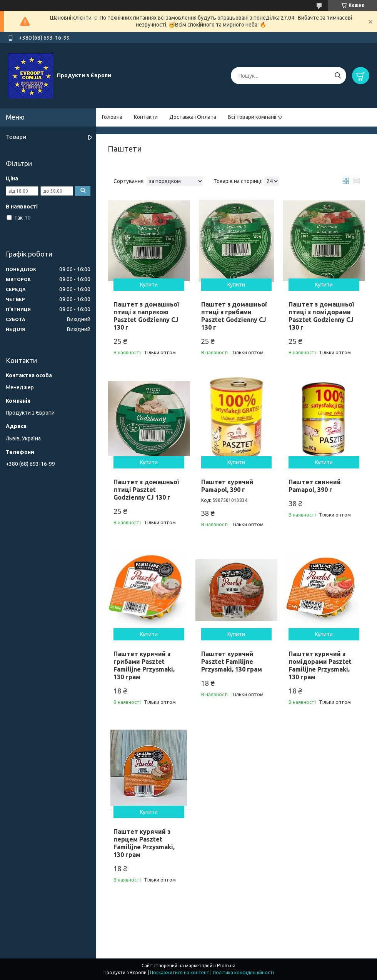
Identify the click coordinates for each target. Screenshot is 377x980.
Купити (149, 285)
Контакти (146, 117)
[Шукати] (338, 76)
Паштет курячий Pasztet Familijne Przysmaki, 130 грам (232, 662)
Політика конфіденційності (243, 972)
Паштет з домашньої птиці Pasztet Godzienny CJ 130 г (146, 490)
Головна (112, 117)
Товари (16, 137)
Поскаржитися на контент (180, 972)
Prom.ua (226, 966)
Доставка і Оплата (193, 117)
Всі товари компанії (252, 117)
